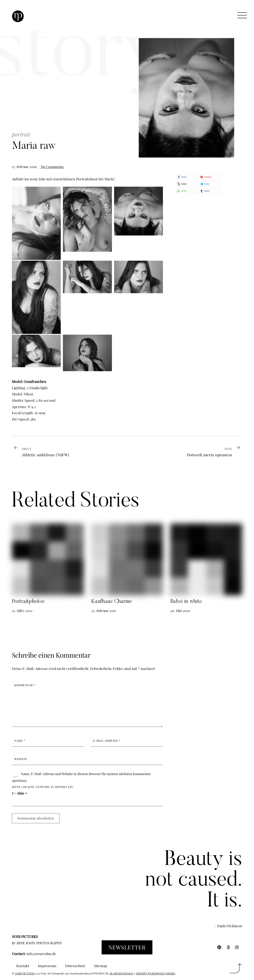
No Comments (52, 167)
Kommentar (25, 685)
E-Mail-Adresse (107, 741)
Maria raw (34, 146)
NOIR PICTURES (25, 973)
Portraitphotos (28, 602)
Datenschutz (75, 966)
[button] (187, 177)
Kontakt (23, 966)
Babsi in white (186, 602)
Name (20, 741)
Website (21, 759)
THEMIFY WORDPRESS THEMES (156, 973)
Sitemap (100, 966)
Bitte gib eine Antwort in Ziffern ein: (43, 787)
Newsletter (127, 947)
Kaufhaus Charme (112, 602)
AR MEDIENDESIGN (121, 973)
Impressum (47, 966)
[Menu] (242, 15)
